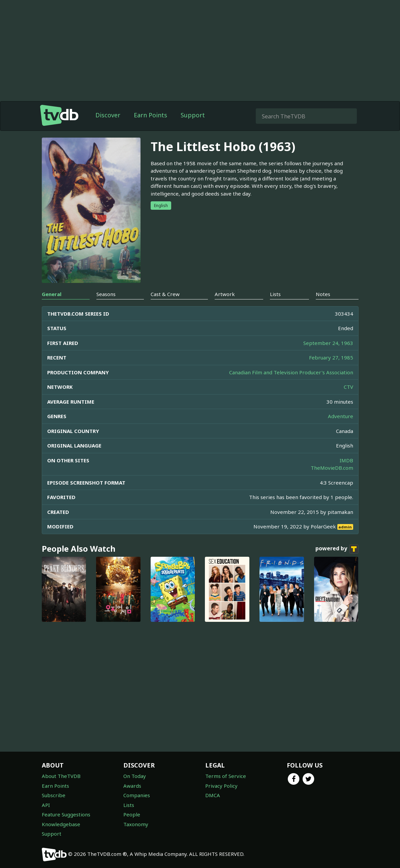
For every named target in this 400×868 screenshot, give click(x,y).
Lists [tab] (275, 294)
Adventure (341, 416)
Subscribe (54, 795)
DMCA (213, 795)
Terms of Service (226, 776)
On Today (135, 776)
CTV (348, 387)
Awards (132, 786)
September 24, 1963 (328, 343)
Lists (129, 805)
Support (193, 115)
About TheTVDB (61, 776)
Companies (137, 795)
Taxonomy (136, 824)
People (132, 814)
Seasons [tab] (106, 294)
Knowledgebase (61, 824)
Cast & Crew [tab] (165, 294)
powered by (337, 549)
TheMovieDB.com (332, 468)
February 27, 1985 (331, 357)
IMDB (346, 460)
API (46, 805)
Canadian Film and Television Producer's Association (291, 372)
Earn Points (150, 115)
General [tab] (52, 294)
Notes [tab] (323, 294)
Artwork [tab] (225, 294)
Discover (108, 115)
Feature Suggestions (66, 814)
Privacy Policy (221, 786)
